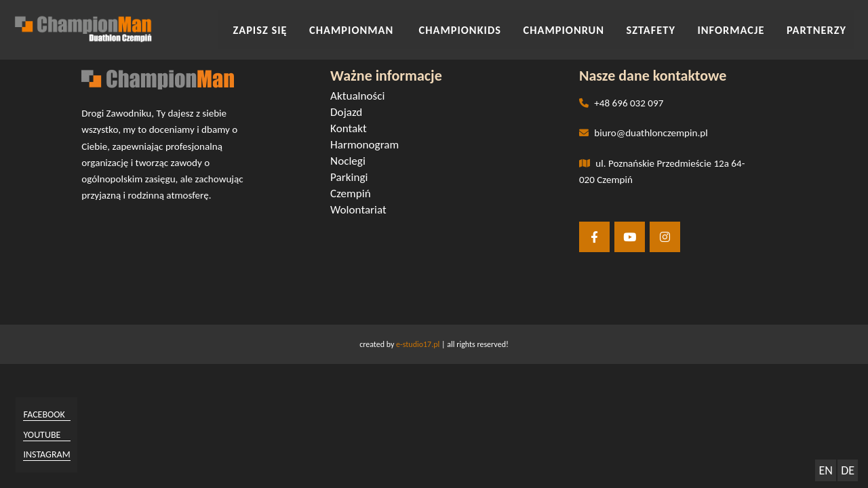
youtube (47, 434)
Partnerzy (820, 26)
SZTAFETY (673, 26)
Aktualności (361, 98)
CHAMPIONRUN (596, 26)
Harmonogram (368, 147)
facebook (49, 415)
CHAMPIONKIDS (504, 26)
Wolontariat (362, 212)
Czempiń (355, 196)
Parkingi (353, 179)
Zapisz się (325, 26)
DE (848, 470)
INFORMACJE (745, 26)
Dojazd (351, 114)
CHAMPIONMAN (409, 26)
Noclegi (352, 163)
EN (825, 470)
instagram (52, 453)
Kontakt (353, 130)
